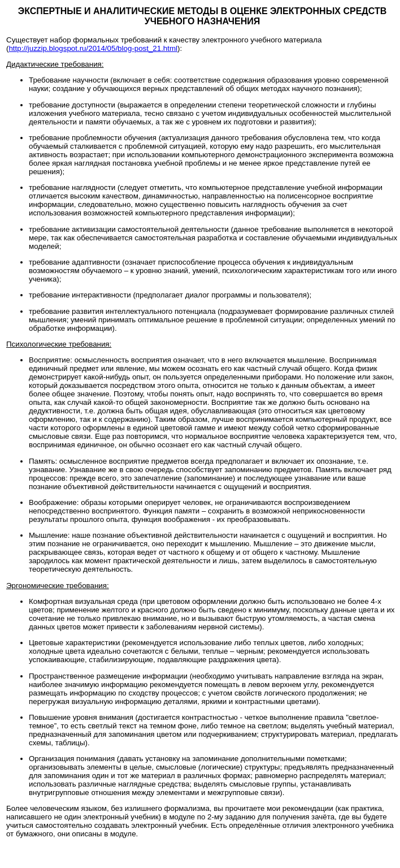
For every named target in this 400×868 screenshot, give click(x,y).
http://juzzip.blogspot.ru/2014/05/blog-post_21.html (93, 48)
